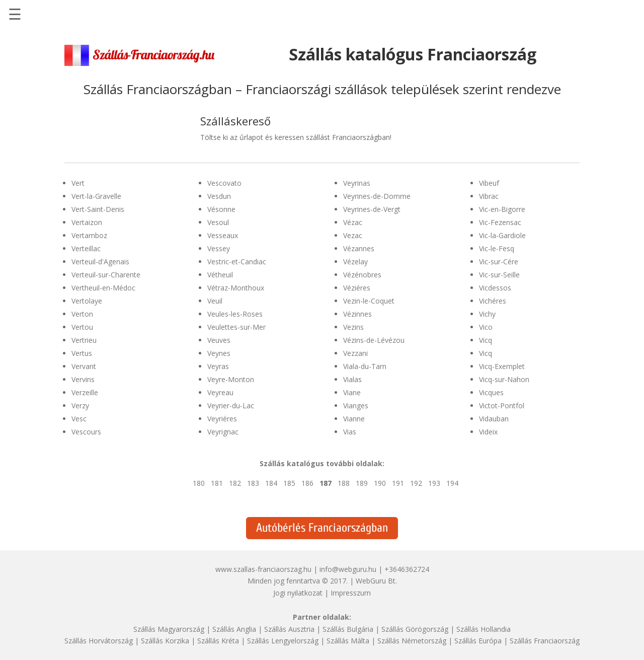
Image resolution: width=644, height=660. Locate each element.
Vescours (86, 432)
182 (235, 483)
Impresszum (351, 593)
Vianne (354, 419)
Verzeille (85, 392)
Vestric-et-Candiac (237, 262)
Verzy (80, 406)
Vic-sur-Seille (499, 275)
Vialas (352, 379)
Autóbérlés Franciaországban (322, 528)
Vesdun (219, 196)
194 (452, 483)
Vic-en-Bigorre (502, 209)
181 (217, 483)
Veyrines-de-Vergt (372, 209)
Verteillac (86, 248)
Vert (78, 183)
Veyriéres (222, 419)
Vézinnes (357, 314)
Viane (352, 392)
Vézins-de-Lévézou (374, 340)
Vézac (353, 222)
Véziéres (357, 288)
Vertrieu (84, 340)
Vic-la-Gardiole (502, 235)
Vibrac (489, 196)
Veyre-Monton (231, 379)
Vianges (356, 406)
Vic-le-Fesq (497, 248)
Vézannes (359, 248)
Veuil (215, 301)
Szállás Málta (348, 641)
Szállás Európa (478, 641)
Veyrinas (357, 183)
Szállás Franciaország (545, 641)
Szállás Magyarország (169, 629)
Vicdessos (495, 288)
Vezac (353, 235)
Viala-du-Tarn (365, 366)
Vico (486, 327)
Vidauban (494, 419)
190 (380, 483)
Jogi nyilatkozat (298, 593)
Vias (350, 432)
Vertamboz (89, 235)
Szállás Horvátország (99, 641)
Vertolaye (87, 301)
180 (199, 483)
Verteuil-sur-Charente (106, 275)
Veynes (219, 353)
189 (362, 483)
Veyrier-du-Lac (231, 406)
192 (416, 483)
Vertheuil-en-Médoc (103, 288)
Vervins (83, 379)
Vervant (84, 366)
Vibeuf (489, 183)
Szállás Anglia (234, 629)
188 (344, 483)
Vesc (79, 419)
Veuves (219, 340)
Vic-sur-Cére (499, 262)
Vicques (491, 392)
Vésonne (221, 209)
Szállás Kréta (218, 641)
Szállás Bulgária (348, 629)
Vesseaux (223, 235)
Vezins (353, 327)
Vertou (82, 327)
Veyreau (220, 392)
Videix (488, 432)
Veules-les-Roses (235, 314)
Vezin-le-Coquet (369, 301)
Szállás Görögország (415, 629)
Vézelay (355, 262)
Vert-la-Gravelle (96, 196)
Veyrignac (223, 432)
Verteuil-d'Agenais (100, 262)
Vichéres (493, 301)
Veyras (218, 366)
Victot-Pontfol (502, 406)
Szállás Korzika (165, 641)
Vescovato (224, 183)
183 (253, 483)
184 (271, 483)
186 (307, 483)
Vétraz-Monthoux (236, 288)
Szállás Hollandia (484, 629)
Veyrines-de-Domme (377, 196)
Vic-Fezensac (500, 222)
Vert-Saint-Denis (98, 209)
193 (434, 483)
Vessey (219, 248)
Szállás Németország (412, 641)
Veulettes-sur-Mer (236, 327)
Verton (82, 314)
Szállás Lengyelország (283, 641)
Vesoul (218, 222)
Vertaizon (87, 222)
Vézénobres (362, 275)
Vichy (487, 314)
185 (289, 483)
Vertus (82, 353)
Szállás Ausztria (289, 629)
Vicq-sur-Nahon (504, 379)
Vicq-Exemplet (502, 366)
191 (398, 483)
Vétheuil (220, 275)
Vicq (486, 340)
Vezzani (355, 353)
